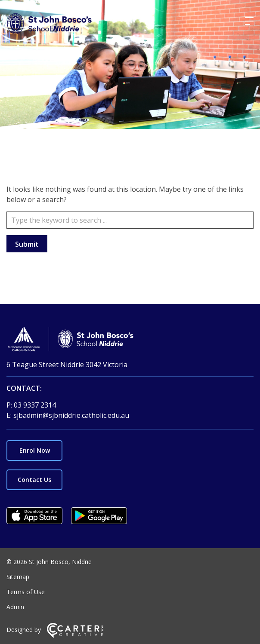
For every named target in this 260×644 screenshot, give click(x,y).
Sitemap (18, 577)
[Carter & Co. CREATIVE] (75, 636)
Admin (15, 607)
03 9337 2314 (35, 405)
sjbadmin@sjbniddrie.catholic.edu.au (71, 415)
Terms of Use (26, 592)
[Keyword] (130, 220)
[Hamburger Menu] (249, 21)
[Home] (130, 340)
